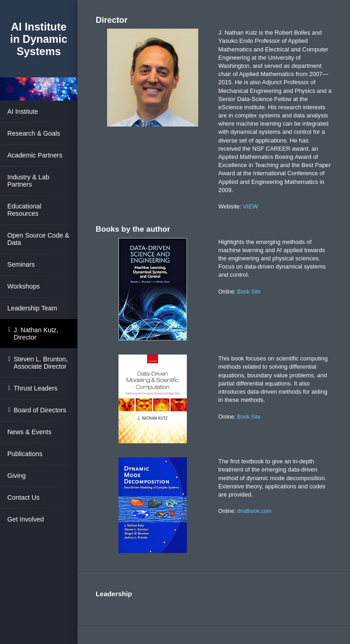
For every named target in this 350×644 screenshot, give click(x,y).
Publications (25, 454)
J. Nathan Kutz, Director (36, 334)
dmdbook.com (254, 511)
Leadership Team (32, 308)
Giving (17, 476)
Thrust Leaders (36, 388)
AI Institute (23, 112)
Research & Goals (34, 133)
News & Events (29, 432)
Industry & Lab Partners (28, 181)
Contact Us (23, 497)
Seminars (21, 264)
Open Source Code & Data (38, 239)
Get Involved (26, 519)
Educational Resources (24, 210)
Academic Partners (35, 155)
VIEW (250, 206)
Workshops (23, 286)
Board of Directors (40, 410)
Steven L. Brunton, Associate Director (41, 363)
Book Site (249, 292)
